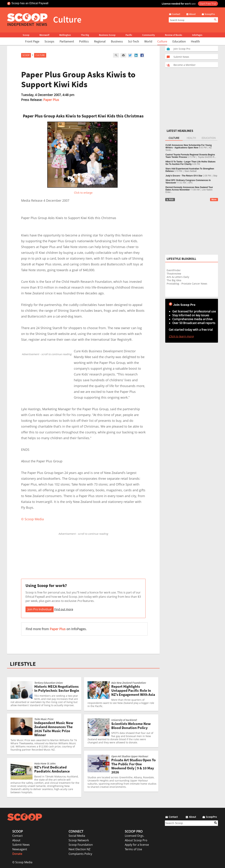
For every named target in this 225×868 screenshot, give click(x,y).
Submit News (21, 845)
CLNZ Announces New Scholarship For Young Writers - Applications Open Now (189, 146)
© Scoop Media (22, 862)
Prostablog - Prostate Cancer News (187, 284)
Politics (84, 41)
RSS (170, 200)
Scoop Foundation (81, 845)
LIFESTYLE (23, 664)
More (214, 200)
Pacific (129, 35)
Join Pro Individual (40, 609)
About (16, 840)
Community (149, 35)
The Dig (85, 35)
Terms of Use (133, 849)
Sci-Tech (134, 41)
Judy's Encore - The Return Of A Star (184, 176)
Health (195, 41)
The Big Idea (174, 280)
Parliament (67, 41)
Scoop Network (79, 840)
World (148, 41)
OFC (190, 183)
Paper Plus (51, 100)
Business (117, 41)
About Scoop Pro (136, 840)
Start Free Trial (208, 4)
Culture (162, 41)
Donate (17, 854)
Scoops (49, 41)
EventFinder (174, 270)
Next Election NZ (79, 849)
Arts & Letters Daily (178, 277)
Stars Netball (190, 171)
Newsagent (20, 849)
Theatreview (174, 274)
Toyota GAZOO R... (207, 157)
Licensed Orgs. (134, 836)
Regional (100, 41)
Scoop (26, 35)
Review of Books (173, 35)
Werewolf (44, 35)
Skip (215, 176)
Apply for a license (137, 845)
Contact (17, 836)
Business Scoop (107, 35)
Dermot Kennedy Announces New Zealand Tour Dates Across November (189, 189)
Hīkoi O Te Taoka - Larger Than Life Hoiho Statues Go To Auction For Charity (191, 163)
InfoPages (197, 35)
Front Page (32, 41)
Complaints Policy (80, 854)
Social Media (77, 836)
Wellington (65, 35)
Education (179, 41)
